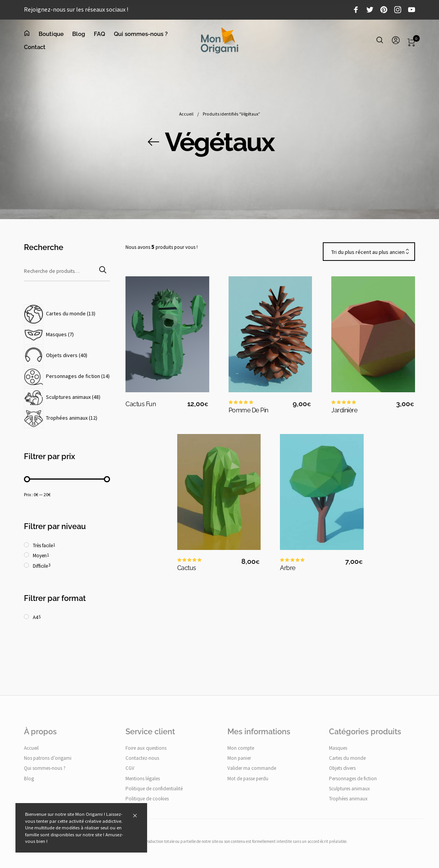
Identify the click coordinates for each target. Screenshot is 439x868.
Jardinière (344, 410)
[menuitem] (31, 34)
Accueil (186, 116)
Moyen (40, 556)
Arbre (288, 568)
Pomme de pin (248, 410)
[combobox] (369, 252)
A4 (36, 618)
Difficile (40, 566)
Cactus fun (141, 404)
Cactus (187, 568)
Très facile (43, 545)
